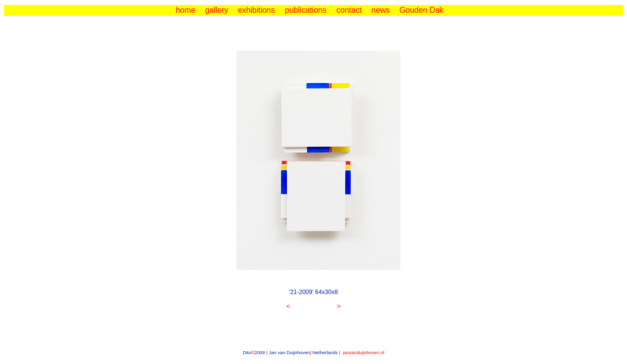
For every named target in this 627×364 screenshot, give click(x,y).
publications (306, 10)
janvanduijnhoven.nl (363, 352)
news (380, 10)
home (186, 10)
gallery (216, 10)
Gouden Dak (421, 10)
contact (349, 10)
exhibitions (256, 10)
